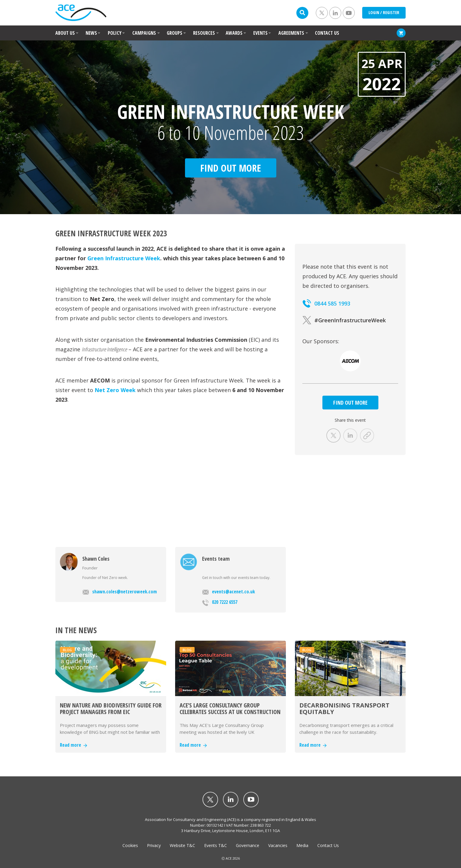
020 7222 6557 (220, 602)
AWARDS (234, 33)
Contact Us (328, 845)
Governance (248, 845)
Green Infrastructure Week (124, 258)
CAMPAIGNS (144, 33)
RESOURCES (204, 33)
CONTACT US (327, 33)
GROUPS (175, 33)
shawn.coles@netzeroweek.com (120, 592)
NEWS (91, 33)
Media (302, 845)
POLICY (115, 33)
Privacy (154, 845)
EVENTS (260, 33)
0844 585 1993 (326, 303)
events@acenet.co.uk (229, 592)
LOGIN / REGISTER (384, 12)
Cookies (130, 845)
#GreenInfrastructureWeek (344, 320)
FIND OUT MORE (350, 403)
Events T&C (216, 845)
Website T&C (182, 845)
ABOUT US (65, 33)
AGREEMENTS (291, 33)
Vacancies (278, 845)
